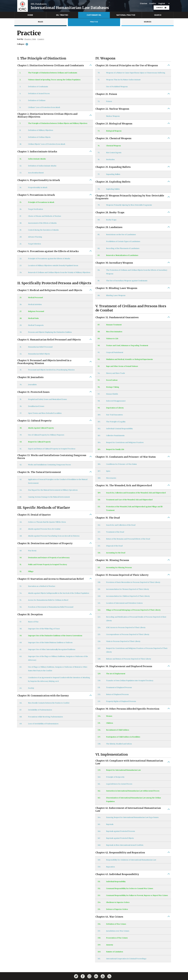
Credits (153, 4)
